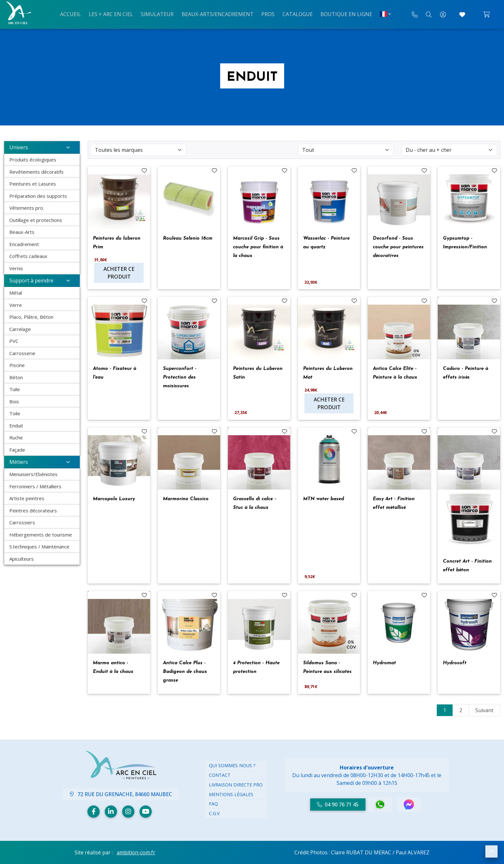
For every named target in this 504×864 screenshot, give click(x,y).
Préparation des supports (38, 196)
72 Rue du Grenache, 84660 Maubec (121, 794)
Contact (220, 775)
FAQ (213, 804)
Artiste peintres (27, 498)
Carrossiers (22, 522)
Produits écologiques (33, 160)
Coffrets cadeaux (28, 256)
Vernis (16, 268)
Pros (267, 14)
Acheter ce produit (119, 273)
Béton (16, 377)
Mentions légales (231, 794)
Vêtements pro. (27, 208)
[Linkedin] (111, 812)
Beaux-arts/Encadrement (218, 14)
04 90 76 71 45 (338, 804)
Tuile (15, 389)
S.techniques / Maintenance (39, 547)
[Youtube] (146, 812)
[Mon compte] (443, 14)
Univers (42, 147)
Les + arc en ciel (114, 14)
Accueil (75, 14)
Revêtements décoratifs (36, 172)
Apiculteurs (22, 559)
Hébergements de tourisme (41, 535)
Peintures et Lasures (33, 184)
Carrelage (20, 329)
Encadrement (24, 244)
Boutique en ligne (342, 14)
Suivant (484, 710)
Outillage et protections (36, 220)
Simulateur (159, 14)
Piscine (17, 365)
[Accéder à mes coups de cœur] (462, 14)
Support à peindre (42, 280)
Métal (16, 293)
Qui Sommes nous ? (232, 765)
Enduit (16, 426)
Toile (15, 413)
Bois (14, 401)
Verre (16, 305)
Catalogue (295, 14)
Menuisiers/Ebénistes (33, 474)
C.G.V (214, 813)
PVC (14, 341)
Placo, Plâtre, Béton (31, 317)
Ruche (16, 437)
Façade (17, 450)
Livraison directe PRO (236, 785)
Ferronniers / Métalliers (35, 486)
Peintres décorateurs (33, 510)
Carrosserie (22, 353)
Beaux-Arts (22, 232)
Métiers (42, 462)
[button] (491, 851)
